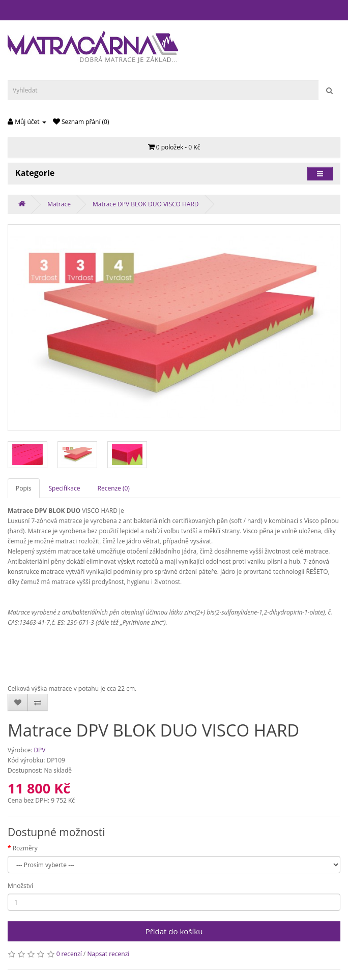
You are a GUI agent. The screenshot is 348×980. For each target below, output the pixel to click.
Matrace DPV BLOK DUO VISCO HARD (146, 204)
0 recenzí (69, 954)
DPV (39, 750)
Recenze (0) (114, 488)
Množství (20, 886)
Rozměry (25, 848)
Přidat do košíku (174, 931)
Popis (24, 488)
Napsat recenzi (108, 954)
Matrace (59, 204)
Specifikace (65, 488)
